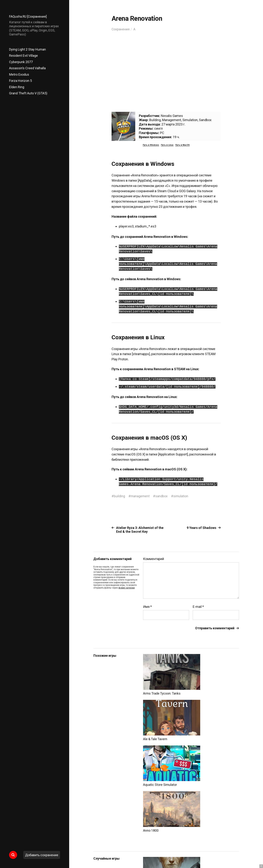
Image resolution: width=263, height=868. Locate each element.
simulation (181, 496)
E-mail (198, 607)
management (140, 496)
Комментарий (154, 559)
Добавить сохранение (42, 855)
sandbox (162, 496)
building (119, 496)
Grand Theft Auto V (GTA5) (28, 93)
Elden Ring (17, 87)
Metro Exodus (19, 74)
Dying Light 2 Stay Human (27, 49)
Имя (147, 607)
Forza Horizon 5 (20, 81)
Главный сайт (230, 852)
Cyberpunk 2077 (21, 62)
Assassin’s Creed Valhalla (27, 68)
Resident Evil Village (23, 56)
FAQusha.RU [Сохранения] (28, 16)
